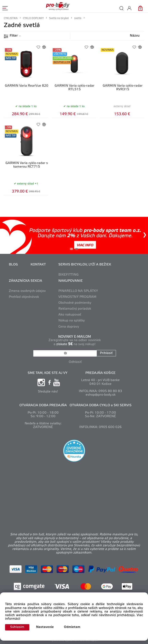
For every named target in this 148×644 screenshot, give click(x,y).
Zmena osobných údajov (27, 291)
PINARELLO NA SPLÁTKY (78, 291)
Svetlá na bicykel (59, 18)
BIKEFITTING (69, 275)
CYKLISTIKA (11, 18)
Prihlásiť (106, 353)
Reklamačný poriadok (75, 309)
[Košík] (140, 8)
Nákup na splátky (72, 321)
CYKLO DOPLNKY (33, 18)
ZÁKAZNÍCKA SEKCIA (26, 281)
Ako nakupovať (70, 315)
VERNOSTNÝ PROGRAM (77, 297)
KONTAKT (38, 265)
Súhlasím (17, 627)
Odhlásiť (75, 362)
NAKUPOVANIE (71, 281)
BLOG (13, 265)
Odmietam (72, 627)
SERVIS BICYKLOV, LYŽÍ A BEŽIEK (85, 265)
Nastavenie (45, 627)
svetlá (78, 18)
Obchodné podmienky (75, 303)
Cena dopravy (69, 327)
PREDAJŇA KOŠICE (100, 373)
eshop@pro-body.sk (101, 395)
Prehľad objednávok (24, 297)
